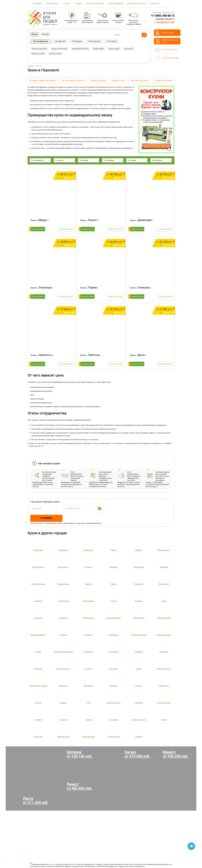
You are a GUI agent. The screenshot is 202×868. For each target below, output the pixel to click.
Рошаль (63, 703)
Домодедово (63, 584)
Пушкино (114, 686)
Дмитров (164, 567)
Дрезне (89, 584)
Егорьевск (139, 584)
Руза (89, 703)
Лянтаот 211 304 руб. (35, 801)
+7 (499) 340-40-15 (163, 16)
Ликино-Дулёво (164, 635)
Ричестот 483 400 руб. (79, 786)
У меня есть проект (163, 80)
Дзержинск (139, 567)
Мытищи (38, 669)
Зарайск (38, 601)
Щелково (38, 737)
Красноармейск (114, 618)
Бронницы (89, 550)
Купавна (89, 635)
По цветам (60, 41)
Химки (89, 720)
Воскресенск (38, 567)
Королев (63, 618)
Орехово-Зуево (164, 669)
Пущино (139, 686)
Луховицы (88, 652)
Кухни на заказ (38, 54)
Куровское (114, 635)
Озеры (139, 669)
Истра (114, 601)
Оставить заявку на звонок (43, 80)
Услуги (67, 4)
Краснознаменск (38, 635)
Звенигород (63, 601)
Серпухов (139, 703)
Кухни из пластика (59, 49)
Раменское (164, 686)
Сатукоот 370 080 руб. (137, 754)
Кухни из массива (39, 49)
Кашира (139, 601)
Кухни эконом (55, 54)
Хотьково (114, 720)
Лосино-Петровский (63, 652)
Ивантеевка (89, 601)
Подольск (63, 686)
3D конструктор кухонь (73, 80)
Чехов (164, 720)
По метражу (94, 41)
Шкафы (45, 34)
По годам (112, 41)
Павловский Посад (38, 686)
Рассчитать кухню (139, 80)
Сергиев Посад (114, 703)
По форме (77, 41)
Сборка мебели (116, 4)
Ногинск (89, 669)
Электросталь (88, 737)
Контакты (154, 4)
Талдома (63, 720)
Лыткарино (114, 652)
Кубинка (63, 635)
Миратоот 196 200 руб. (175, 754)
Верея (114, 550)
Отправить (46, 518)
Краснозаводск (164, 618)
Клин (164, 601)
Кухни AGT (129, 49)
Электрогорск (63, 737)
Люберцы (139, 652)
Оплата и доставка (95, 4)
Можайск (164, 652)
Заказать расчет (38, 229)
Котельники (88, 618)
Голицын (89, 567)
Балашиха (63, 550)
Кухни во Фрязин (139, 635)
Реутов (38, 703)
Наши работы (52, 4)
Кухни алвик (99, 49)
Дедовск (114, 567)
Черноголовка (139, 720)
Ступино (38, 720)
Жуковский (164, 584)
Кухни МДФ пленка (80, 49)
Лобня (38, 652)
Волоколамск (164, 550)
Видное (139, 550)
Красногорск (139, 618)
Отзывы (78, 4)
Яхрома (139, 737)
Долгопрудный (38, 584)
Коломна (38, 618)
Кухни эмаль (114, 49)
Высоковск (63, 567)
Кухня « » (40, 220)
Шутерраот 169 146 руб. (79, 754)
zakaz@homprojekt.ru (165, 19)
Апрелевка (38, 550)
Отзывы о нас (118, 80)
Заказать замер (98, 80)
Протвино (88, 686)
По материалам (41, 41)
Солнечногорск (164, 703)
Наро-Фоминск (63, 669)
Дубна (114, 584)
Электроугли (114, 737)
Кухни (35, 34)
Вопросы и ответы (136, 4)
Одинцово (114, 669)
